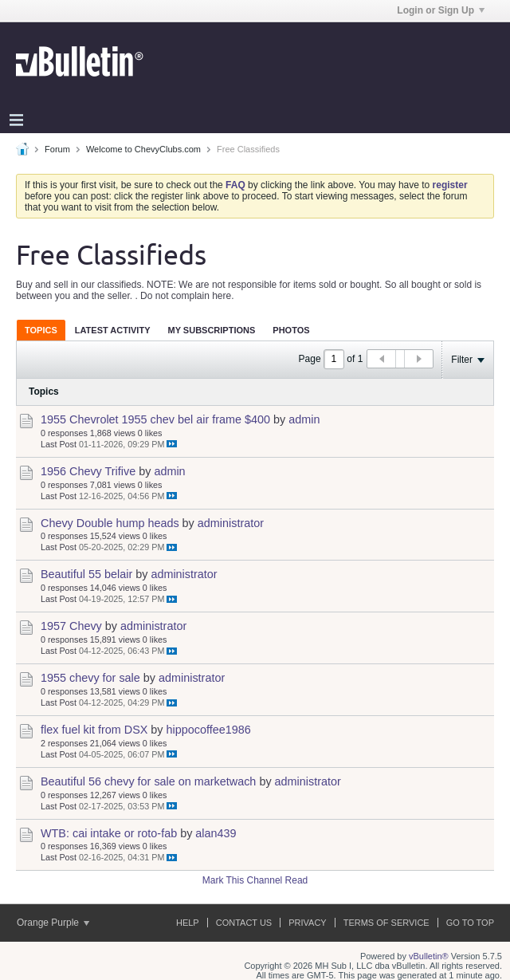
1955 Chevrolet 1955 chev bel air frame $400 (155, 419)
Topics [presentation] (41, 330)
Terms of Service (386, 923)
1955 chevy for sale (90, 678)
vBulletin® (429, 956)
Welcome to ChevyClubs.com (143, 149)
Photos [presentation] (291, 330)
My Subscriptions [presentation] (212, 330)
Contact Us (244, 923)
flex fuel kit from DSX (94, 730)
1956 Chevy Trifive (88, 471)
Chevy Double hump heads (110, 523)
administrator (231, 523)
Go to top (470, 923)
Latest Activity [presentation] (113, 330)
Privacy (307, 923)
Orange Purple (53, 923)
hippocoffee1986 (209, 730)
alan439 (216, 833)
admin (304, 419)
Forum (57, 149)
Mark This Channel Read (255, 880)
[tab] (41, 330)
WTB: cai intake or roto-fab (109, 833)
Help (188, 923)
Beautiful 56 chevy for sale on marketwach (148, 781)
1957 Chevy (71, 626)
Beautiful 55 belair (86, 574)
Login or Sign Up (441, 10)
